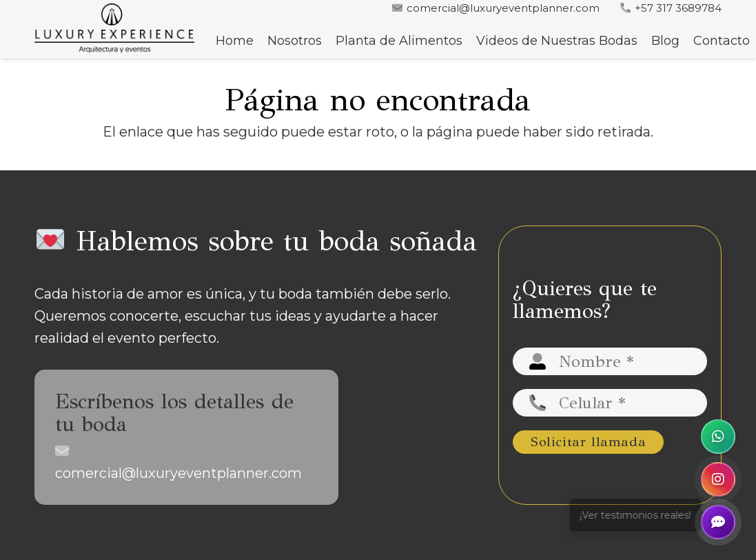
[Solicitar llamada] (588, 442)
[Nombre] (610, 361)
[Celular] (610, 403)
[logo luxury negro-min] (114, 29)
